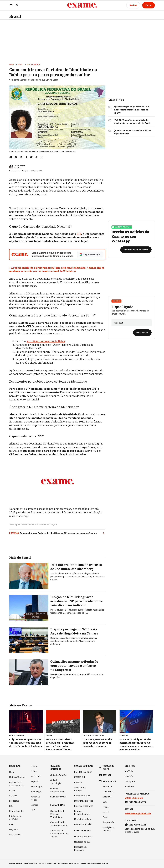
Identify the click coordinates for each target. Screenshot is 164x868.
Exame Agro (37, 786)
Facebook (129, 786)
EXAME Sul (80, 777)
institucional (16, 864)
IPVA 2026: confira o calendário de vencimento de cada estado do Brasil (132, 122)
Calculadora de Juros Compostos (59, 824)
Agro (105, 817)
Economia (14, 801)
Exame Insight (16, 811)
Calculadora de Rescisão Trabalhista (58, 814)
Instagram (130, 781)
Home (12, 64)
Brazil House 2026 (83, 772)
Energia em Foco (82, 796)
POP (33, 810)
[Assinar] (133, 5)
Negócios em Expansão (80, 848)
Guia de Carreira (58, 797)
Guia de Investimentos (57, 790)
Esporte (35, 781)
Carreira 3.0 (109, 792)
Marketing (36, 776)
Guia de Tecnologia (56, 782)
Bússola (78, 782)
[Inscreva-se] (142, 333)
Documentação (48, 525)
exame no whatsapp (122, 227)
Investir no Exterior (84, 801)
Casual (34, 771)
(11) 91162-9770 (137, 802)
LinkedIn (129, 776)
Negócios (14, 829)
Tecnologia (36, 792)
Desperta (116, 301)
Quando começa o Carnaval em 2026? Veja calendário (132, 132)
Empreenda (108, 822)
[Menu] (11, 5)
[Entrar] (148, 5)
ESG (11, 806)
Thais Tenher (20, 166)
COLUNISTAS (15, 835)
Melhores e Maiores (84, 837)
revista (107, 775)
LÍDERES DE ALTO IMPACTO (17, 784)
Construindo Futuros (80, 789)
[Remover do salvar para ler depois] (42, 157)
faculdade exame (108, 768)
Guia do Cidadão (33, 64)
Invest (12, 824)
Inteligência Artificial (15, 818)
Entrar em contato (134, 798)
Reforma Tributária (84, 806)
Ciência (34, 805)
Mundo (34, 766)
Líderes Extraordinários (82, 813)
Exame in (107, 786)
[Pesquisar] (17, 5)
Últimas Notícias (17, 777)
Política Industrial (83, 824)
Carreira (13, 796)
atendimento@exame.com (138, 813)
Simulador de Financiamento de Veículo (59, 834)
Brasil (15, 16)
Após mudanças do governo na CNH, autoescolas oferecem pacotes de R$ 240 (132, 110)
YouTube (129, 771)
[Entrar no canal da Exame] (136, 250)
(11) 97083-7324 (137, 825)
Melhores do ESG (82, 842)
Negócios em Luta (83, 819)
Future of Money (35, 798)
